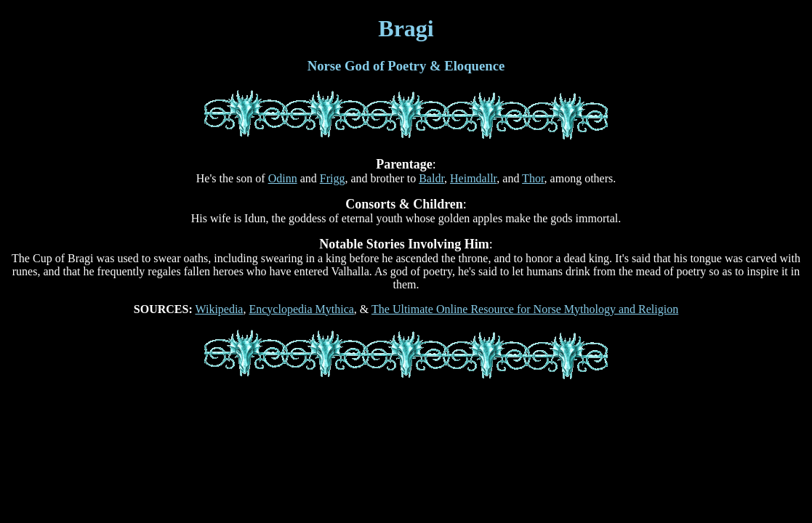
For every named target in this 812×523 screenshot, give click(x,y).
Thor (533, 178)
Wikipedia (219, 309)
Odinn (283, 178)
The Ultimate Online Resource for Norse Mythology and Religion (525, 309)
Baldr (431, 178)
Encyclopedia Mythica (301, 309)
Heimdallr (473, 178)
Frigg (333, 178)
